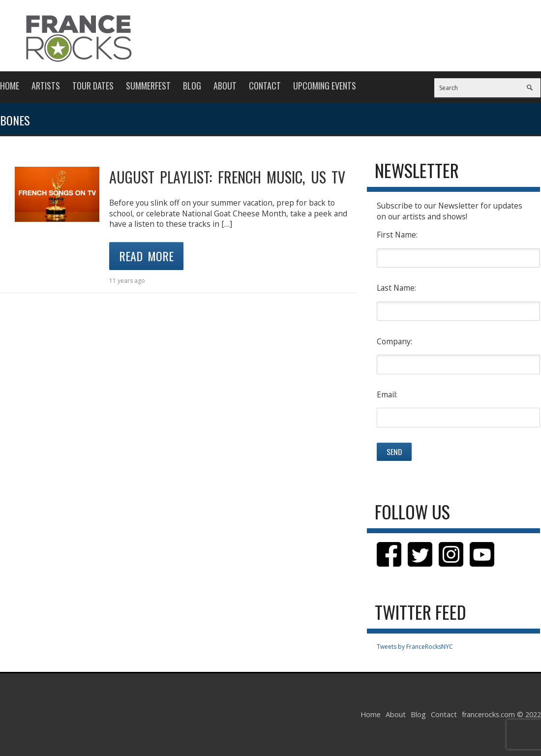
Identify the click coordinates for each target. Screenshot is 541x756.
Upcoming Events (325, 86)
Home (10, 86)
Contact (265, 86)
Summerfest (148, 86)
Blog (192, 86)
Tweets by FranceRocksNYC (415, 647)
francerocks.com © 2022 (501, 714)
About (225, 86)
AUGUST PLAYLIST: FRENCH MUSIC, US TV (227, 177)
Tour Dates (93, 86)
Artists (46, 86)
